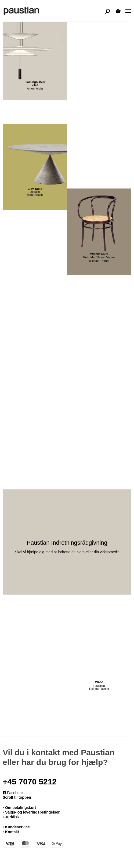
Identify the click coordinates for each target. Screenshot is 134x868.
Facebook (13, 793)
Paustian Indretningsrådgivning (67, 543)
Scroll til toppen (17, 797)
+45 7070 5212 (30, 782)
